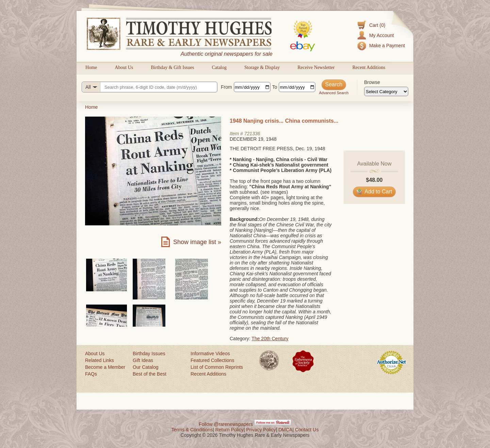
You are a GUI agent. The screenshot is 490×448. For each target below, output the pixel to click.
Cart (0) (377, 25)
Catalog (219, 67)
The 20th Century (270, 339)
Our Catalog (145, 367)
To (275, 87)
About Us (124, 67)
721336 (252, 134)
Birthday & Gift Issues (172, 67)
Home (91, 67)
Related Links (100, 360)
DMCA (285, 430)
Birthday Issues (149, 354)
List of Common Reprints (217, 367)
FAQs (91, 374)
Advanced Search (334, 93)
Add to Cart (374, 192)
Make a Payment (387, 46)
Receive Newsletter (316, 67)
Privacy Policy (261, 430)
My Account (381, 35)
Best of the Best (150, 374)
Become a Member (105, 367)
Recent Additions (369, 67)
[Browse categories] (386, 91)
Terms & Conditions (192, 430)
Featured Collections (212, 360)
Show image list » (197, 242)
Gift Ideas (143, 360)
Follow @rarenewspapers (226, 424)
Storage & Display (262, 67)
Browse (372, 82)
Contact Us (307, 430)
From (226, 87)
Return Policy (230, 430)
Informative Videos (210, 354)
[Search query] (150, 87)
